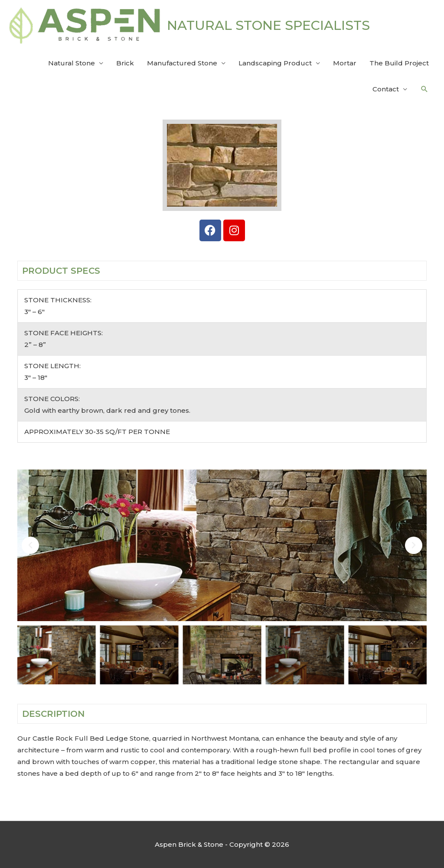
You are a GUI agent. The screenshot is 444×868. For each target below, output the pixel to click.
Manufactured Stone (182, 63)
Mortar (345, 63)
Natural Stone (72, 63)
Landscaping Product (275, 63)
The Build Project (399, 63)
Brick (125, 63)
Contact (386, 89)
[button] (424, 89)
